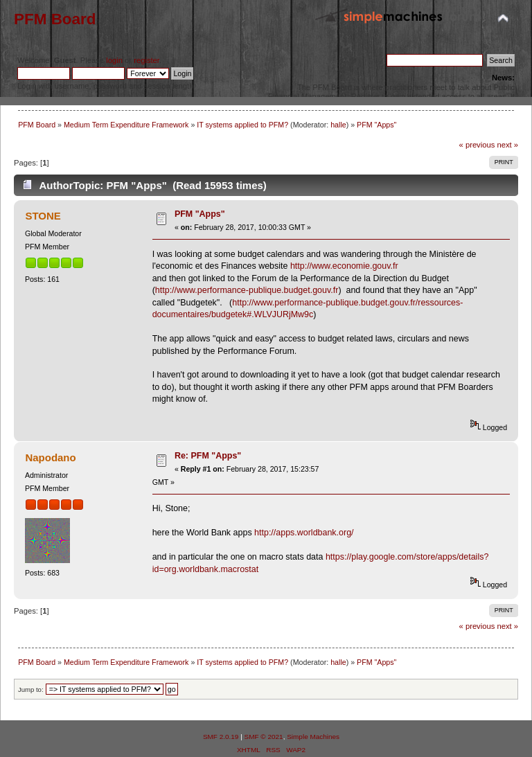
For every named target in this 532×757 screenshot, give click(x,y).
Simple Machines (313, 737)
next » (507, 145)
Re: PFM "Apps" (208, 456)
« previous (477, 145)
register (147, 60)
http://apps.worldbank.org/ (304, 533)
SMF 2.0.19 (221, 737)
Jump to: (31, 689)
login (114, 60)
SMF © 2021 (264, 737)
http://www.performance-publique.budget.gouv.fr (247, 290)
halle (338, 125)
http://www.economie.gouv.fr (344, 266)
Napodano (50, 457)
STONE (43, 216)
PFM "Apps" (200, 214)
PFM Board (55, 19)
